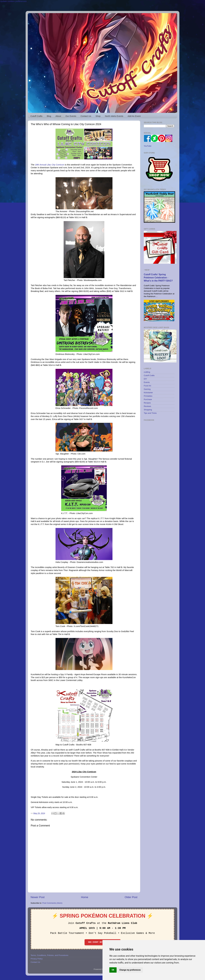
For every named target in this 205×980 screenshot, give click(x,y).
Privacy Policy (37, 959)
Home (85, 897)
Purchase (148, 399)
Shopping (148, 410)
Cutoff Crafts (36, 116)
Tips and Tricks (150, 413)
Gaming (147, 389)
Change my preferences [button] (130, 970)
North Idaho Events (114, 116)
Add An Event (134, 116)
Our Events (71, 116)
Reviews (147, 406)
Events (147, 382)
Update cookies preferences (13, 1)
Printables (148, 396)
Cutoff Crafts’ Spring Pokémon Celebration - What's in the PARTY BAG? (158, 278)
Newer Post (38, 897)
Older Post (131, 897)
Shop (98, 116)
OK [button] (113, 970)
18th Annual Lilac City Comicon (50, 165)
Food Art (147, 386)
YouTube (148, 146)
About (58, 116)
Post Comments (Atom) (52, 903)
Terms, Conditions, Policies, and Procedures (49, 955)
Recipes (147, 403)
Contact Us (86, 116)
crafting (147, 372)
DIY (145, 379)
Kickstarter (148, 393)
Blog (49, 116)
